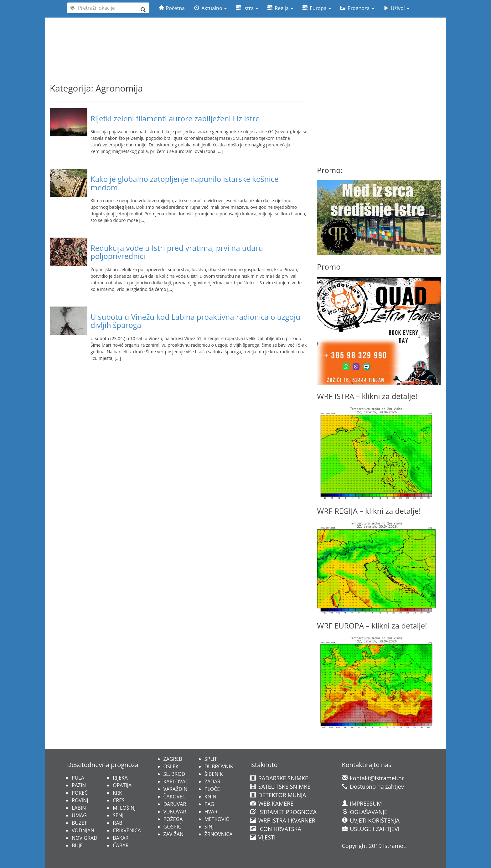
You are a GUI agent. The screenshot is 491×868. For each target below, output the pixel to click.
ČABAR (121, 845)
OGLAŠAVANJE (365, 812)
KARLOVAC (176, 781)
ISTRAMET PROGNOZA (283, 812)
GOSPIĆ (172, 827)
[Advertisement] (246, 35)
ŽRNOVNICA (219, 834)
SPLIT (211, 759)
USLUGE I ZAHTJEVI (371, 829)
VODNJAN (83, 830)
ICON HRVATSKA (276, 829)
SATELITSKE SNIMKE (280, 786)
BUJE (77, 845)
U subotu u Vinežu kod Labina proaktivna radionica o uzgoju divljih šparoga (195, 321)
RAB (117, 823)
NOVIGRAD (85, 838)
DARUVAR (175, 804)
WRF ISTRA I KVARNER (283, 820)
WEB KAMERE (272, 803)
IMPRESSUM (362, 803)
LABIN (79, 808)
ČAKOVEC (175, 797)
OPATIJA (122, 785)
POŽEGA (173, 819)
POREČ (80, 793)
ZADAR (212, 781)
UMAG (79, 815)
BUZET (79, 823)
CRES (119, 800)
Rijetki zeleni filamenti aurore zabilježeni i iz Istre (175, 118)
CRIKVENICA (127, 830)
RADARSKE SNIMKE (279, 778)
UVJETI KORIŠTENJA (371, 820)
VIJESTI (263, 837)
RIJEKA (120, 778)
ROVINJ (80, 800)
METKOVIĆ (217, 819)
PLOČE (212, 789)
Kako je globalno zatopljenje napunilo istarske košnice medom (185, 183)
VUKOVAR (175, 812)
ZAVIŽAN (174, 834)
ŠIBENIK (214, 774)
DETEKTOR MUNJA (278, 795)
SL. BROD (174, 774)
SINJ (209, 827)
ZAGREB (173, 759)
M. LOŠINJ (124, 808)
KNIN (210, 797)
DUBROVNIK (219, 766)
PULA (78, 778)
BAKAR (121, 838)
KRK (117, 793)
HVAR (211, 812)
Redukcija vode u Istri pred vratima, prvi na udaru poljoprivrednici (177, 252)
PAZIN (79, 785)
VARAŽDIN (176, 789)
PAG (209, 804)
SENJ (118, 815)
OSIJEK (171, 766)
